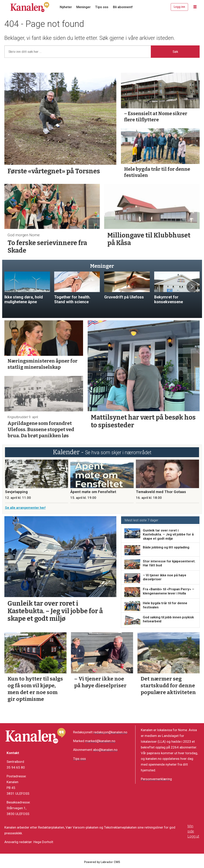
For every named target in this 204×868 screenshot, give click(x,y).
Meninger (83, 7)
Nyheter (66, 7)
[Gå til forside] (30, 7)
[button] (192, 287)
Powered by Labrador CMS (102, 862)
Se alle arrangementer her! (25, 508)
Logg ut (193, 836)
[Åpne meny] (195, 7)
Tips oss (102, 7)
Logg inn (179, 7)
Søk (175, 52)
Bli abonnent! (123, 7)
